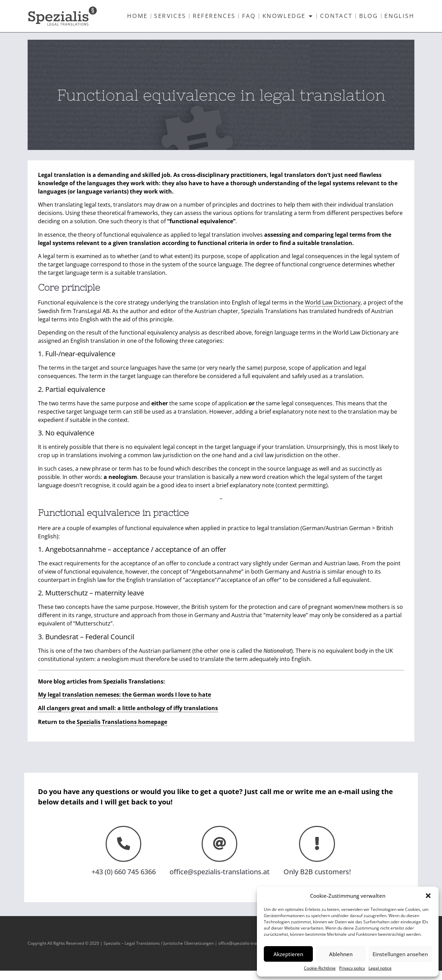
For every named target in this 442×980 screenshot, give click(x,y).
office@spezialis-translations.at (220, 881)
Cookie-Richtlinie (320, 968)
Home (137, 16)
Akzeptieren (288, 954)
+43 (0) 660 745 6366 (124, 881)
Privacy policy (352, 968)
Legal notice (380, 968)
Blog (369, 16)
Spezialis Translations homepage (122, 731)
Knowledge (288, 16)
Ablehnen (341, 954)
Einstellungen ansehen (400, 954)
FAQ (249, 16)
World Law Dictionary (333, 312)
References (214, 16)
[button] (428, 896)
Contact (336, 16)
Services (170, 16)
